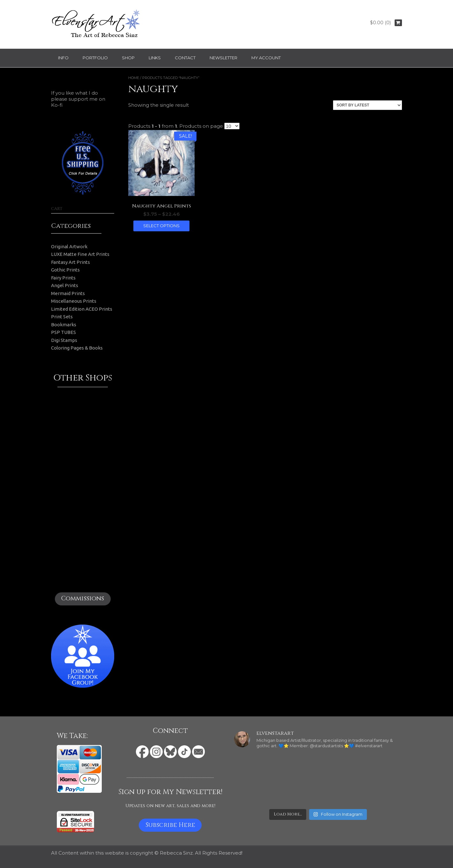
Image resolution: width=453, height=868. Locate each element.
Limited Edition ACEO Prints (82, 309)
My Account (266, 58)
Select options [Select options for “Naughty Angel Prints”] (161, 226)
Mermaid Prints (68, 293)
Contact (185, 58)
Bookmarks (64, 325)
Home (134, 78)
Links (155, 58)
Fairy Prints (63, 278)
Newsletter (223, 58)
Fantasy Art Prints (71, 262)
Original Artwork (69, 246)
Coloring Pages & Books (77, 348)
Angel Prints (65, 285)
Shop (128, 58)
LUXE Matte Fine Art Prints (80, 254)
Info (63, 58)
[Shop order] (368, 105)
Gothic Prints (65, 270)
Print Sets (62, 317)
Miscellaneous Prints (74, 301)
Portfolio (95, 58)
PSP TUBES (63, 332)
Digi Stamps (64, 340)
